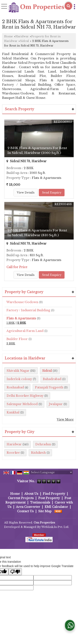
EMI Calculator (56, 507)
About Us (31, 494)
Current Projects (21, 498)
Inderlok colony (19, 379)
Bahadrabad (52, 379)
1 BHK (11, 323)
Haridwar (22, 36)
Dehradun (43, 444)
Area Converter (28, 507)
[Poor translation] (15, 572)
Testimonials (40, 502)
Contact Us (25, 511)
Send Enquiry (52, 193)
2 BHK (22, 323)
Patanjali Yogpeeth (49, 387)
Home (9, 36)
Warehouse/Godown (22, 302)
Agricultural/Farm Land (25, 331)
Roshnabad (15, 387)
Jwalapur (56, 404)
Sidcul (24, 41)
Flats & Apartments (21, 318)
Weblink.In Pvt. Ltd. (55, 527)
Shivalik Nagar (18, 371)
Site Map (45, 511)
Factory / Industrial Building (28, 310)
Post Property (49, 498)
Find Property (54, 494)
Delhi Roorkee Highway (25, 396)
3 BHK (11, 343)
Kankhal (13, 412)
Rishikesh (38, 453)
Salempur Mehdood (22, 404)
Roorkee (13, 453)
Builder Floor (17, 339)
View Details (26, 193)
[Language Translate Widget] (51, 472)
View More (65, 419)
